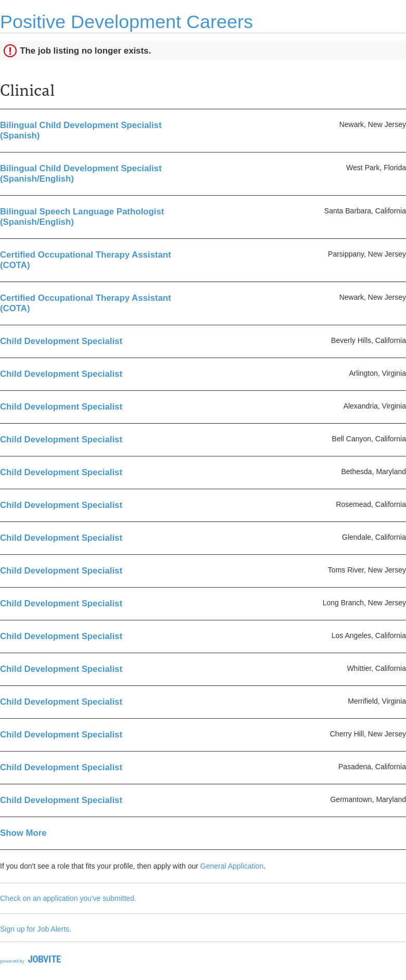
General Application (232, 866)
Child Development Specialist (61, 341)
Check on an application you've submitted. (68, 898)
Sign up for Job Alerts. (36, 929)
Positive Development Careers (126, 22)
